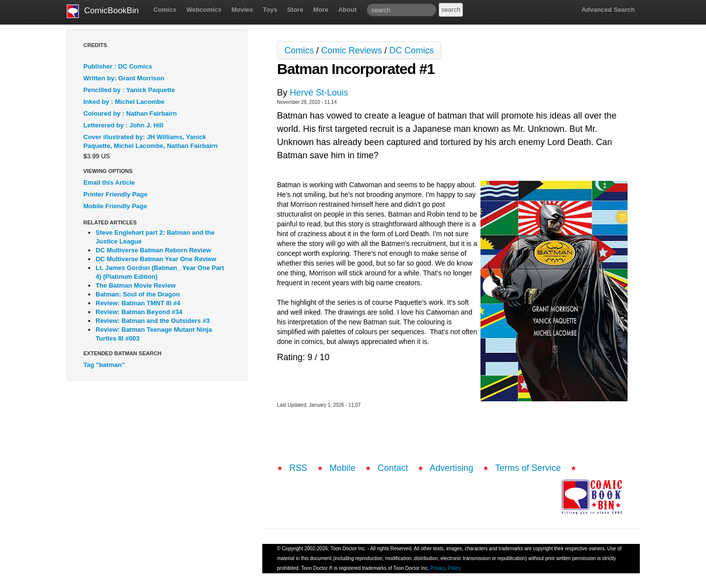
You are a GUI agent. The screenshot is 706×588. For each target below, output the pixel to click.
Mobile (342, 468)
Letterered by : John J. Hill (123, 125)
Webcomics (204, 10)
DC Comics (412, 50)
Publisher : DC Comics (118, 66)
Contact (393, 468)
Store (295, 10)
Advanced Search (608, 10)
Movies (242, 10)
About (348, 10)
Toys (270, 10)
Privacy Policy (446, 568)
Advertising (451, 468)
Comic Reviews (352, 50)
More (321, 10)
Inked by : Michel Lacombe (124, 102)
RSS (298, 468)
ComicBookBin (103, 11)
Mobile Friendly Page (115, 206)
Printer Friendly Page (115, 194)
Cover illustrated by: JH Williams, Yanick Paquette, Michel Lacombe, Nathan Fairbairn (151, 141)
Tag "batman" (104, 365)
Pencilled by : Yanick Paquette (129, 90)
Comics (165, 10)
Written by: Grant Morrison (124, 78)
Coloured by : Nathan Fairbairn (130, 113)
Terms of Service (528, 468)
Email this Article (109, 183)
